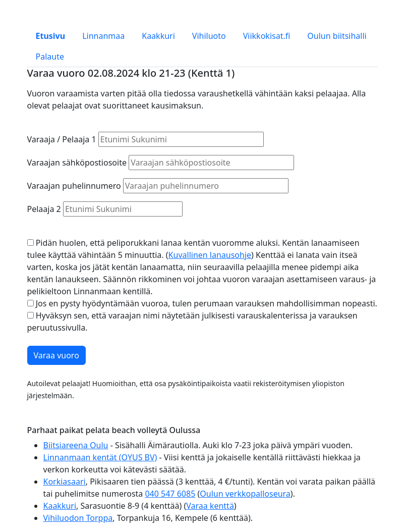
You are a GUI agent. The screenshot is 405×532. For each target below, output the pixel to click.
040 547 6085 (170, 494)
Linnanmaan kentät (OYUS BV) (100, 457)
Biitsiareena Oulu (76, 445)
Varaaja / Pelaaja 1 (62, 139)
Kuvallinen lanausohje (210, 255)
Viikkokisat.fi (267, 36)
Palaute (50, 57)
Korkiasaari (65, 482)
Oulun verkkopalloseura (245, 494)
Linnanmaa (103, 36)
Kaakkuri (158, 36)
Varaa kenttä (210, 506)
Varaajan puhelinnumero (74, 186)
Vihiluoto (209, 36)
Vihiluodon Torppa (78, 518)
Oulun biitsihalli (337, 36)
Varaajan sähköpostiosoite (77, 163)
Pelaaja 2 (44, 209)
